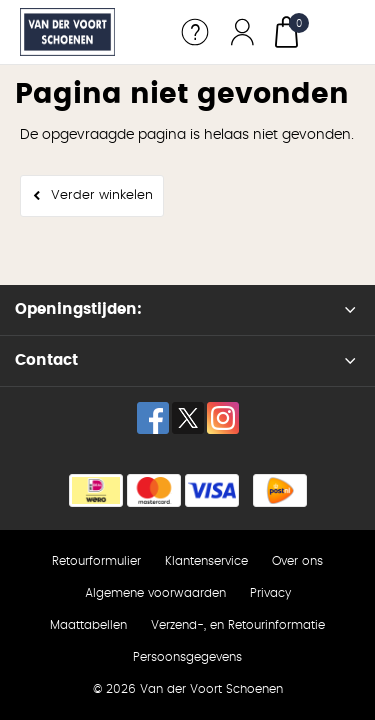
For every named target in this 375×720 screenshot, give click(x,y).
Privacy (270, 593)
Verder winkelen (102, 195)
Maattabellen (88, 625)
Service (195, 32)
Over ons (297, 561)
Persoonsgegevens (187, 657)
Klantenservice (206, 561)
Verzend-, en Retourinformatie (238, 625)
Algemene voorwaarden (155, 593)
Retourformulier (96, 561)
